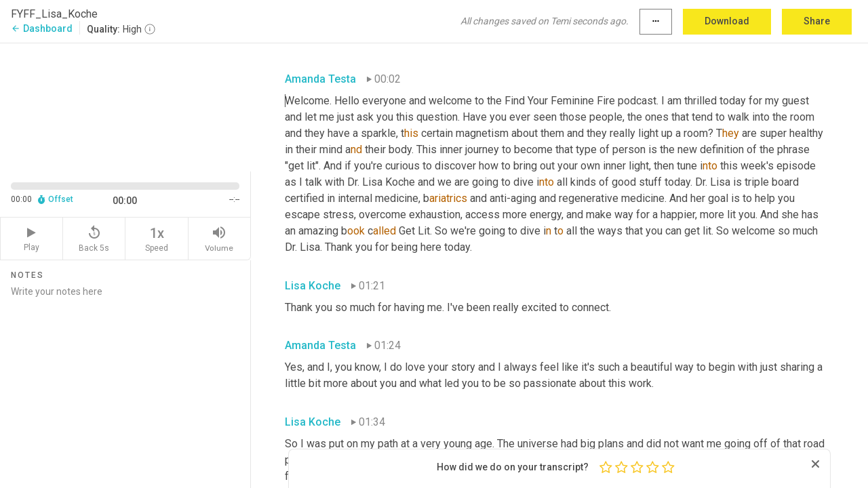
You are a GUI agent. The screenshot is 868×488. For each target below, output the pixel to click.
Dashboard (42, 28)
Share (817, 21)
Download (727, 21)
